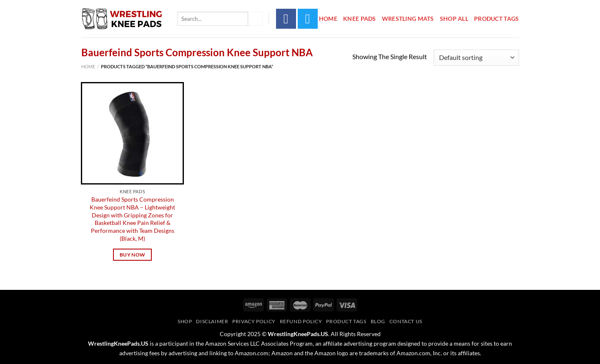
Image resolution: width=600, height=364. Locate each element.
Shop (185, 321)
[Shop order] (476, 58)
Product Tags (496, 19)
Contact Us (406, 321)
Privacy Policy (254, 321)
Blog (378, 321)
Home (328, 19)
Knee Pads (360, 19)
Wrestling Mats (408, 19)
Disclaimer (212, 321)
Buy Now (132, 255)
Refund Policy (301, 321)
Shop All (454, 19)
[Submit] (255, 19)
